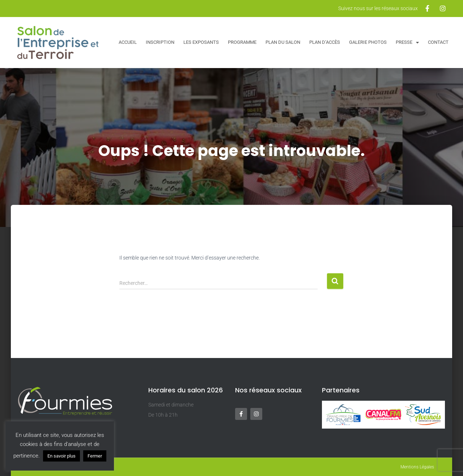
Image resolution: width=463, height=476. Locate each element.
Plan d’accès (325, 42)
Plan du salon (283, 42)
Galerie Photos (368, 42)
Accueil (128, 42)
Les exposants (201, 42)
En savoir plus (61, 456)
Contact (438, 42)
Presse (407, 43)
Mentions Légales (417, 467)
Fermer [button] (95, 456)
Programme (242, 42)
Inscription (160, 42)
